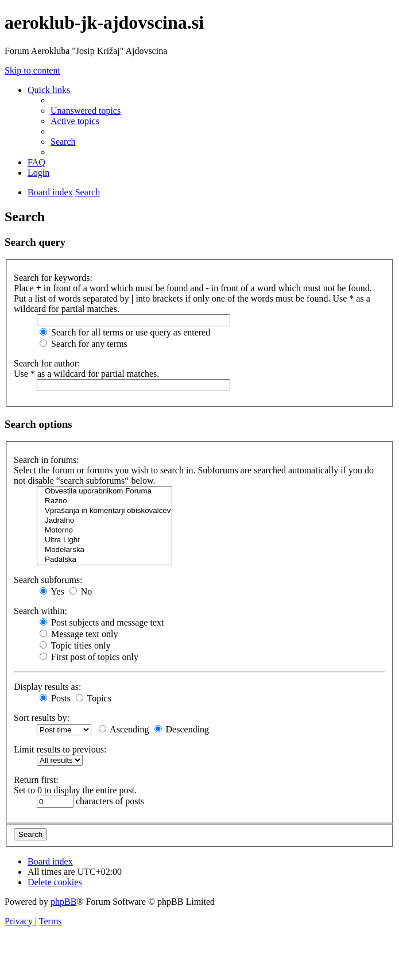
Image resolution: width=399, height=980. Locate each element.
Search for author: (47, 363)
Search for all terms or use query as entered (125, 332)
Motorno (104, 530)
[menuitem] (86, 111)
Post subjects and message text (102, 622)
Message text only (79, 634)
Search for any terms (84, 344)
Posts (55, 698)
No (81, 591)
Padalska (104, 560)
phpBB (63, 902)
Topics (94, 698)
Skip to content (32, 70)
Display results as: (47, 687)
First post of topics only (89, 657)
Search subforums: (48, 580)
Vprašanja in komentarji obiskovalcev (104, 511)
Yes (52, 591)
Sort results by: (42, 718)
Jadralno (104, 521)
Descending (182, 729)
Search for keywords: (53, 278)
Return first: (36, 780)
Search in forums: (47, 460)
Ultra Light (104, 540)
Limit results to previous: (60, 749)
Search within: (40, 611)
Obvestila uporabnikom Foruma (104, 491)
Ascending (124, 729)
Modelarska (104, 550)
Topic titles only (75, 645)
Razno (104, 501)
